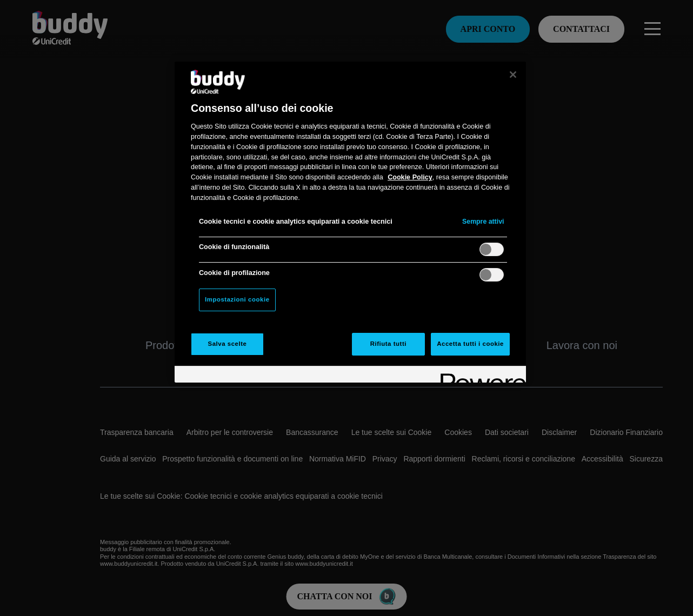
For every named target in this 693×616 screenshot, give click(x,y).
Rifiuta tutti (388, 344)
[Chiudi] (513, 75)
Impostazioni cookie (237, 299)
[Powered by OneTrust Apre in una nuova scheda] (479, 376)
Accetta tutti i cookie (470, 344)
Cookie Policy (410, 177)
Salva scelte (228, 344)
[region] (350, 222)
